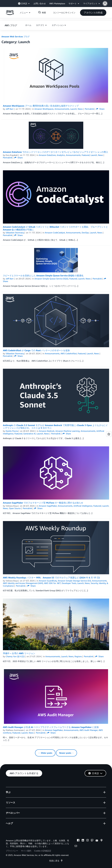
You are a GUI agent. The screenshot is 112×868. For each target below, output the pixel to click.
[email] (76, 846)
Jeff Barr (10, 109)
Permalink (89, 109)
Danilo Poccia (12, 431)
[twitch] (92, 841)
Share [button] (100, 109)
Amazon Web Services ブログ (16, 36)
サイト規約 (26, 851)
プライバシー (12, 851)
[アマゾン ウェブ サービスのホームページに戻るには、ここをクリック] (10, 14)
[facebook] (78, 841)
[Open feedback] (109, 434)
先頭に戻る (56, 861)
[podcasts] (101, 841)
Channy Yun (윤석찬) (15, 656)
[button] (107, 4)
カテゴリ (40, 25)
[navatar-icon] (105, 4)
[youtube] (97, 841)
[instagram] (87, 841)
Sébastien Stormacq (15, 233)
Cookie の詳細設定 (43, 851)
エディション (58, 25)
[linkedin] (83, 841)
